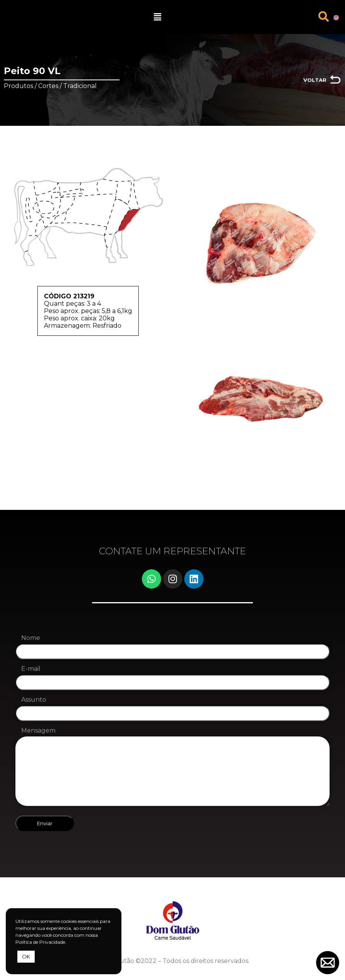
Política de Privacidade (40, 942)
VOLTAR (315, 80)
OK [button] (26, 956)
